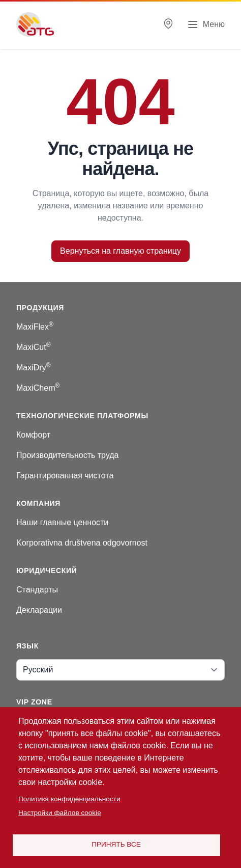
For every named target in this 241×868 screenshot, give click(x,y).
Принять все (116, 844)
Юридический (47, 571)
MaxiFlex (35, 327)
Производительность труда (68, 455)
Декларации (39, 610)
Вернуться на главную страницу (120, 251)
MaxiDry (34, 368)
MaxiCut (34, 347)
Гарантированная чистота (65, 476)
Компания (38, 503)
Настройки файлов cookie (60, 813)
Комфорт (33, 435)
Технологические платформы (82, 416)
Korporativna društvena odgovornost (82, 543)
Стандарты (37, 590)
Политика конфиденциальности (69, 799)
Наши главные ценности (62, 522)
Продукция (40, 308)
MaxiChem (38, 388)
